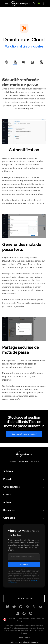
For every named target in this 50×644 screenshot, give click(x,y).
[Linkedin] (17, 613)
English (12, 461)
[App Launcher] (44, 4)
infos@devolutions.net (31, 642)
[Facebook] (24, 613)
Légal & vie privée (15, 642)
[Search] (34, 4)
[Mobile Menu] (7, 4)
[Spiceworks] (27, 607)
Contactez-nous (24, 598)
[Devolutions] (17, 4)
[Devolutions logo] (24, 454)
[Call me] (39, 4)
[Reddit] (14, 607)
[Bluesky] (7, 607)
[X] (34, 607)
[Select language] (26, 4)
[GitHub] (21, 607)
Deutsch (35, 461)
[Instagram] (31, 613)
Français (24, 461)
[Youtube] (41, 607)
